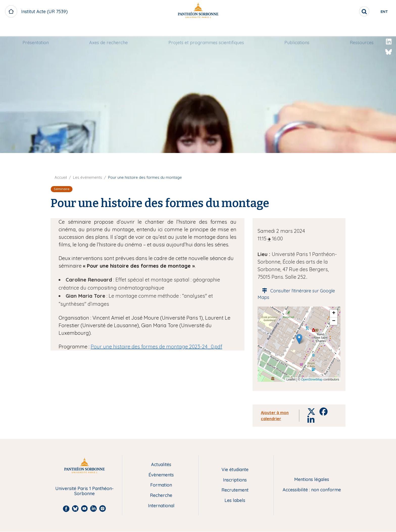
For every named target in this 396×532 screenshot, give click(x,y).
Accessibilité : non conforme (312, 490)
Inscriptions (235, 480)
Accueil (61, 177)
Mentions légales (312, 480)
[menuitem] (36, 30)
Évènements (161, 475)
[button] (299, 339)
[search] (347, 11)
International (161, 506)
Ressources (362, 29)
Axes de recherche (108, 29)
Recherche (161, 496)
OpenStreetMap (312, 379)
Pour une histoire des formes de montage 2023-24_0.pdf (156, 347)
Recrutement (235, 490)
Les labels (235, 501)
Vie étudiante (235, 470)
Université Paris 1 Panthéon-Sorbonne (84, 491)
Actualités (161, 465)
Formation (161, 485)
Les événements (88, 177)
